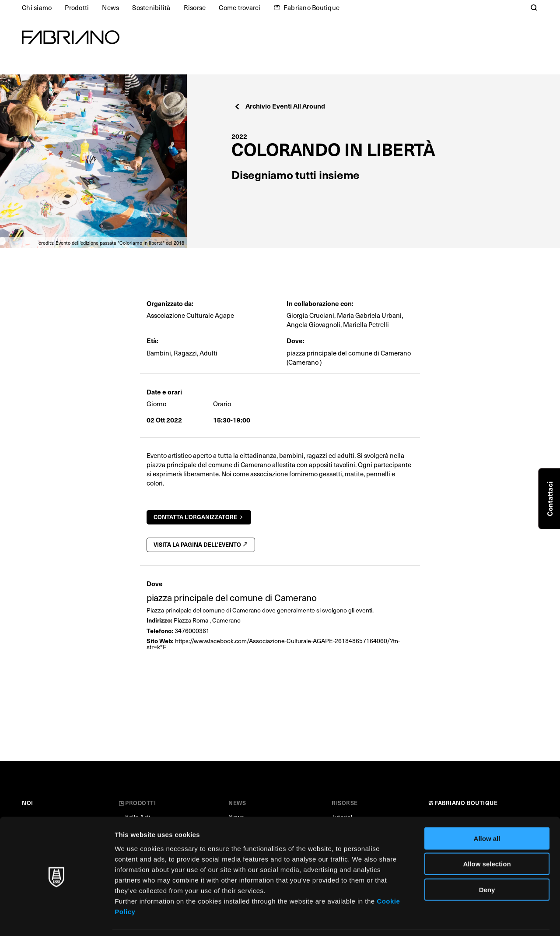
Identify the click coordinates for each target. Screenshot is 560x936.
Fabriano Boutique (311, 7)
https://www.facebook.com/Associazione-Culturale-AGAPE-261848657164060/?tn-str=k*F (273, 644)
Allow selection (487, 836)
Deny (487, 861)
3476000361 (192, 631)
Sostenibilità (151, 7)
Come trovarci (240, 7)
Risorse (195, 7)
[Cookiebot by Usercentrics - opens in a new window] (57, 919)
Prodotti (77, 7)
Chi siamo (37, 7)
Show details (459, 919)
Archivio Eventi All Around (279, 106)
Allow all (487, 810)
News (110, 7)
